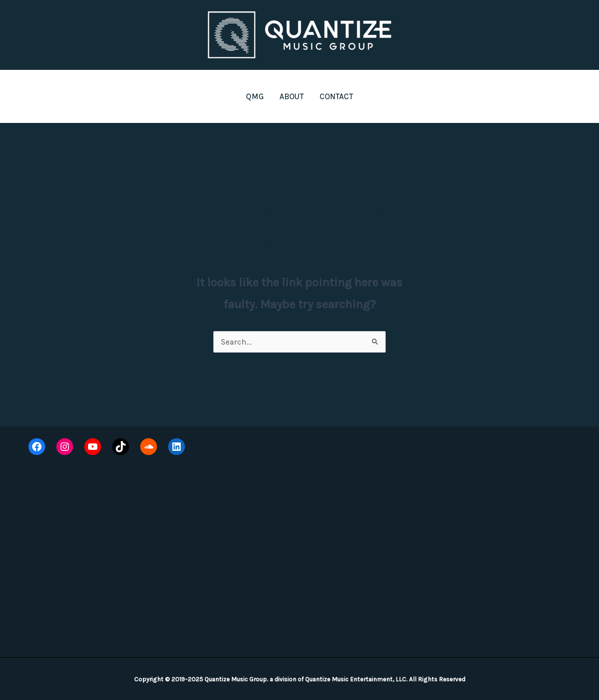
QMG (255, 96)
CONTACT (336, 96)
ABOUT (292, 96)
